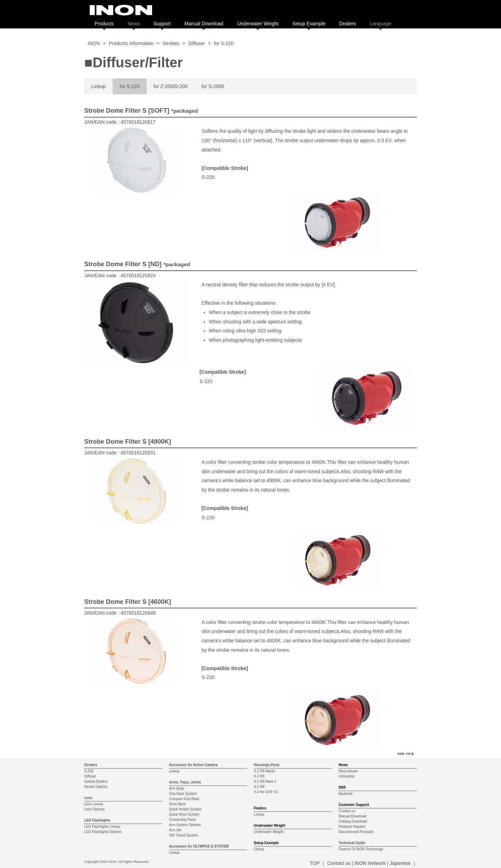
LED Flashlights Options (103, 832)
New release (348, 771)
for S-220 (130, 86)
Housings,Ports (267, 765)
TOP (315, 863)
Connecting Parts (182, 820)
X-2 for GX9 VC (266, 792)
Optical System (96, 782)
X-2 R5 (259, 776)
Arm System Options (185, 825)
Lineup (98, 86)
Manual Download (204, 24)
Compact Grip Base (184, 799)
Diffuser (196, 43)
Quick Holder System (185, 809)
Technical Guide (352, 843)
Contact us (347, 811)
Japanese (400, 863)
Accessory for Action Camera (193, 765)
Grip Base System (183, 794)
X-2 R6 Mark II (265, 782)
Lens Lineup (94, 804)
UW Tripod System (183, 835)
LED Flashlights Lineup (102, 827)
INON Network (370, 863)
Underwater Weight (258, 24)
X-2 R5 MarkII (265, 771)
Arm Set (175, 830)
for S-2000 (213, 86)
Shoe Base (178, 804)
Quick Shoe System (184, 814)
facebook (346, 794)
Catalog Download (353, 821)
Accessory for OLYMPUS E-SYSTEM (199, 846)
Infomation (347, 776)
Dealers (348, 24)
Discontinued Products (356, 832)
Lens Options (94, 809)
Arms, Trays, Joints (185, 782)
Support (162, 24)
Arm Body (177, 788)
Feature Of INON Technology (361, 849)
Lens (88, 798)
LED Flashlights (97, 820)
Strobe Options (96, 787)
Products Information (131, 43)
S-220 (89, 771)
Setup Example (309, 24)
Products (104, 24)
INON (94, 43)
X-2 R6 (259, 787)
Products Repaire (352, 827)
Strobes (171, 43)
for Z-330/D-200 (171, 86)
